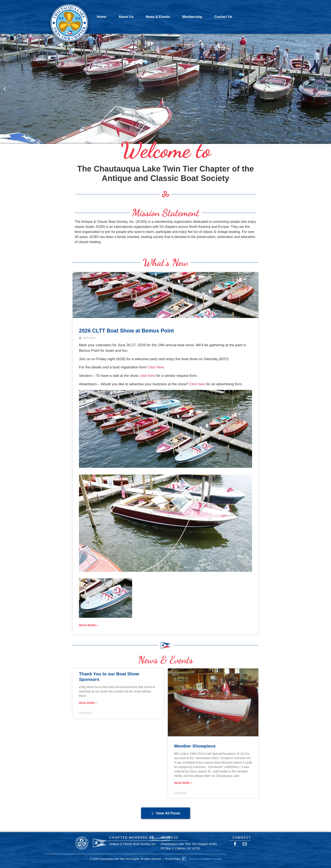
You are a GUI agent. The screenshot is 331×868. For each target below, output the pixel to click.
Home (102, 17)
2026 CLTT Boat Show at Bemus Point (126, 331)
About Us (126, 17)
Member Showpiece (195, 746)
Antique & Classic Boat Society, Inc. (133, 844)
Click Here (156, 367)
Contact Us (223, 17)
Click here (197, 384)
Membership (192, 17)
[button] (5, 89)
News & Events (158, 17)
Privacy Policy (173, 859)
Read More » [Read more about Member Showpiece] (183, 783)
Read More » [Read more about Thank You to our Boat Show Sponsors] (88, 703)
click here (148, 376)
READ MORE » (88, 625)
